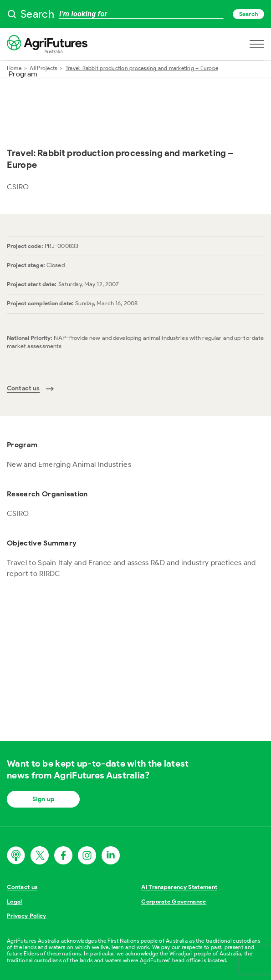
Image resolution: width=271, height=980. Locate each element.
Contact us (22, 887)
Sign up (43, 799)
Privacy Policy (27, 916)
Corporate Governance (174, 902)
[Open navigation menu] (257, 44)
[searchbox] (135, 14)
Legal (15, 902)
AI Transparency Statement (179, 887)
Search (248, 14)
